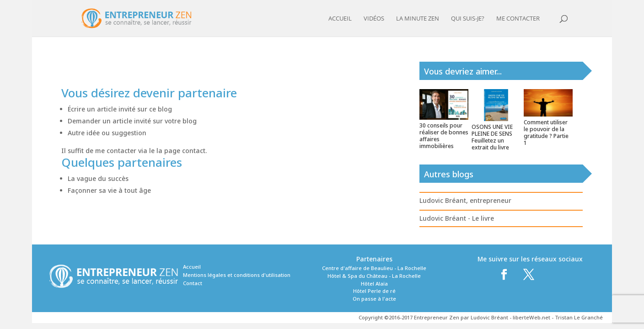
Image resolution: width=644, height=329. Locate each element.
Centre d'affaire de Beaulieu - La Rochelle (374, 268)
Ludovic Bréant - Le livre (457, 218)
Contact (193, 283)
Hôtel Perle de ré (374, 291)
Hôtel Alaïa (374, 284)
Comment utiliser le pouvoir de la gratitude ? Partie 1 (546, 133)
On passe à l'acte (374, 299)
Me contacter (518, 19)
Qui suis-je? (468, 19)
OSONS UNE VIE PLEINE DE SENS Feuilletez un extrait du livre (492, 137)
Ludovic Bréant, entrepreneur (465, 200)
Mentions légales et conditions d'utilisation (237, 275)
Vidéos (374, 19)
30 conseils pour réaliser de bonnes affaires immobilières (444, 136)
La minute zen (418, 19)
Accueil (340, 19)
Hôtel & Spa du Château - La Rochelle (374, 276)
